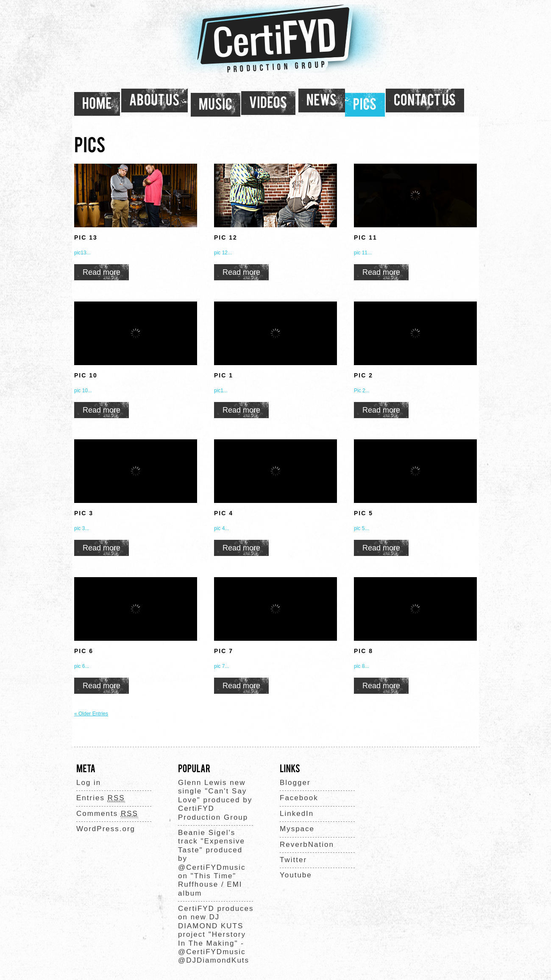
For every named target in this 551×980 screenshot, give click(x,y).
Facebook (299, 798)
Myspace (297, 829)
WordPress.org (106, 829)
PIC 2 (363, 375)
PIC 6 (84, 651)
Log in (89, 783)
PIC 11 (366, 237)
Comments (107, 814)
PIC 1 (224, 375)
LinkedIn (297, 814)
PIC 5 (363, 513)
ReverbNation (307, 845)
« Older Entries (91, 714)
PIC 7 (224, 651)
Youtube (296, 875)
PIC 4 (224, 513)
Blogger (295, 783)
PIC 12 (226, 237)
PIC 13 (86, 237)
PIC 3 (84, 513)
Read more (102, 272)
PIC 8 (363, 651)
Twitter (293, 860)
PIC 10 (86, 375)
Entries (101, 798)
